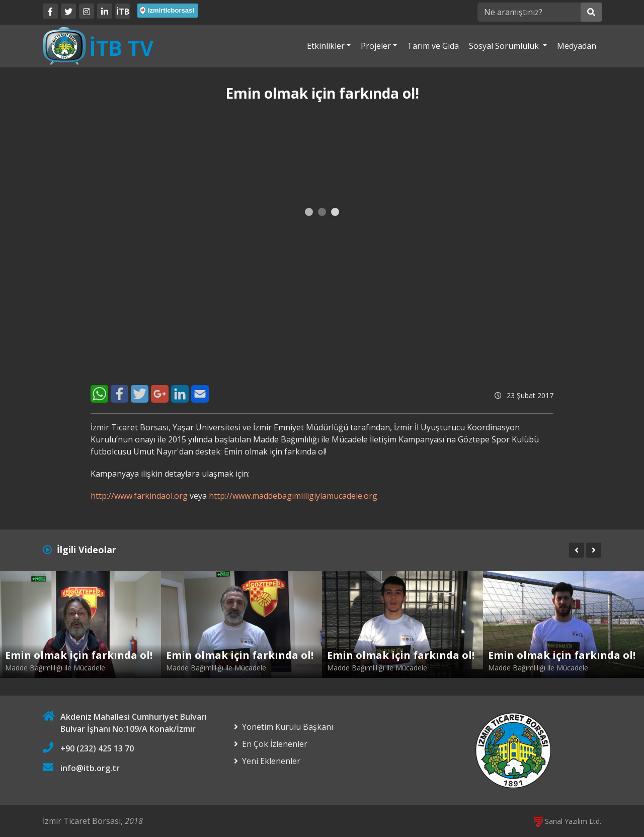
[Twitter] (68, 11)
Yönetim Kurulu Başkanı (288, 727)
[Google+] (160, 394)
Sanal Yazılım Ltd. (568, 821)
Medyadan (577, 46)
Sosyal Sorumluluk (505, 46)
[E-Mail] (200, 394)
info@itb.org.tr (90, 768)
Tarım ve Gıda (433, 46)
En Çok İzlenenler (275, 744)
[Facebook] (50, 11)
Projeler (376, 46)
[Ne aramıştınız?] (529, 12)
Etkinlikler (326, 46)
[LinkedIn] (105, 11)
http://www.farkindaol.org (139, 496)
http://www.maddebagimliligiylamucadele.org (293, 496)
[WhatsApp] (99, 394)
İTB (123, 12)
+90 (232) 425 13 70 (97, 748)
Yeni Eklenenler (271, 761)
